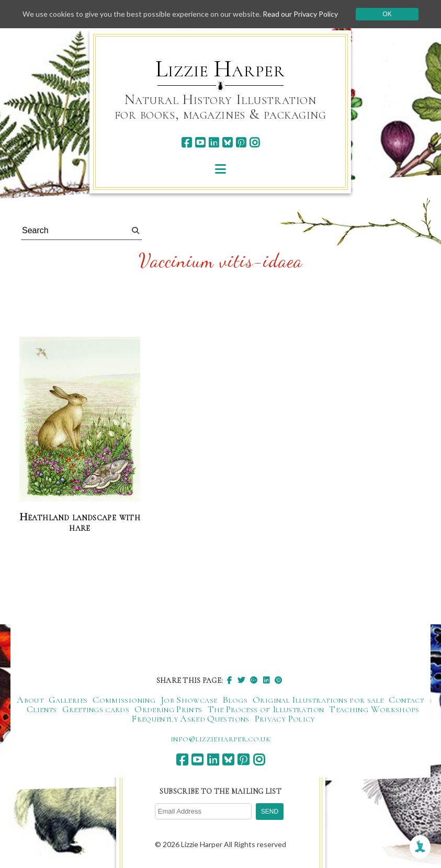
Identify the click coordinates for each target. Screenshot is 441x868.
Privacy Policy (285, 718)
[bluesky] (227, 142)
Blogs (235, 700)
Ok (387, 14)
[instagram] (255, 142)
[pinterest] (241, 142)
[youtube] (200, 142)
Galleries (68, 700)
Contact (406, 700)
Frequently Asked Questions (190, 718)
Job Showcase (189, 700)
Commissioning (124, 700)
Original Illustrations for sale (318, 700)
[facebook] (186, 142)
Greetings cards (96, 709)
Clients (42, 709)
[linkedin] (214, 142)
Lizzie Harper (220, 69)
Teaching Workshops (374, 709)
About (30, 700)
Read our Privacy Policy (300, 14)
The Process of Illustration (266, 709)
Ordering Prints (168, 709)
